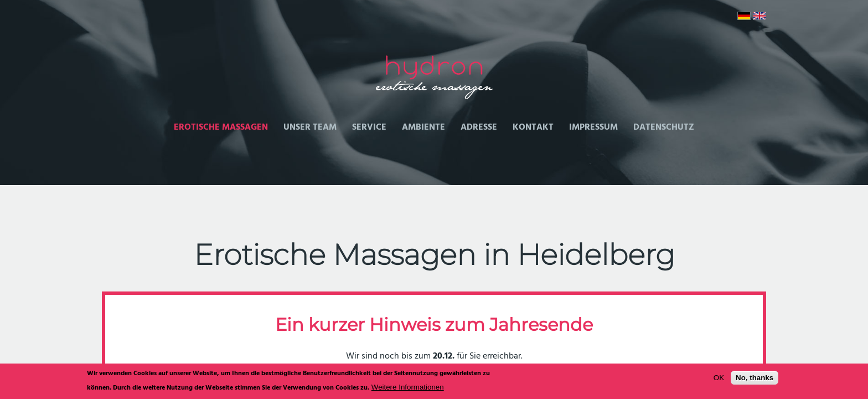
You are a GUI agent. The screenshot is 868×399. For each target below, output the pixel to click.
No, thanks (755, 380)
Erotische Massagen (221, 127)
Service (369, 127)
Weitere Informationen (408, 389)
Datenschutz (664, 127)
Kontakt (533, 127)
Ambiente (423, 127)
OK (719, 380)
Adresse (479, 127)
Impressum (593, 127)
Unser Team (310, 127)
